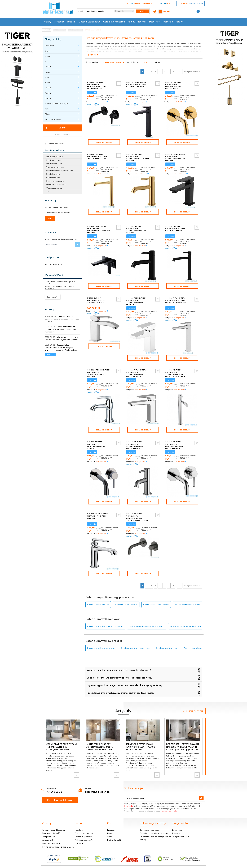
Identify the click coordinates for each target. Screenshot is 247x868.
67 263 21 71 (55, 790)
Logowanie (177, 828)
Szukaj (56, 128)
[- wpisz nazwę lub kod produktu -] (95, 11)
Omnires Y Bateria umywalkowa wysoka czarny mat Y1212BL (175, 226)
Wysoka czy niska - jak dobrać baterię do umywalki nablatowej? (119, 668)
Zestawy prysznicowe (55, 167)
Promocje (168, 22)
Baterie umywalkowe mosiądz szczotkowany (189, 624)
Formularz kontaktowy (60, 798)
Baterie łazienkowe (54, 144)
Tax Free (79, 841)
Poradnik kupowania (84, 831)
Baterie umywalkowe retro (167, 646)
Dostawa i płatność (51, 831)
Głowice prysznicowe (55, 181)
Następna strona (192, 72)
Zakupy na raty (49, 835)
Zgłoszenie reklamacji (149, 828)
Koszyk (179, 22)
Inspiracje (111, 828)
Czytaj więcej (92, 54)
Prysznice (59, 22)
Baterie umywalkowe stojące (196, 646)
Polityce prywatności (169, 809)
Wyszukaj (50, 200)
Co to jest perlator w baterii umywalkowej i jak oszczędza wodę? (119, 676)
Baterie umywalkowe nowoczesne (135, 646)
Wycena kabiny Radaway (54, 828)
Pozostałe (154, 22)
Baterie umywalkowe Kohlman (188, 602)
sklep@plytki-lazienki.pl (98, 790)
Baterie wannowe (53, 160)
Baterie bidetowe (53, 178)
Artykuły (50, 309)
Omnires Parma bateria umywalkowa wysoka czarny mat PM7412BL (136, 84)
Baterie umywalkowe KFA (98, 602)
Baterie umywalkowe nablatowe (101, 646)
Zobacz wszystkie (193, 709)
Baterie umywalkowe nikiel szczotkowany (147, 624)
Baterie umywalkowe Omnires (156, 602)
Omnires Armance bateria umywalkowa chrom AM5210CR (98, 514)
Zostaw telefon (53, 297)
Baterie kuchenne (53, 174)
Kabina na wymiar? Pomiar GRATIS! (58, 845)
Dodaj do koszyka (104, 142)
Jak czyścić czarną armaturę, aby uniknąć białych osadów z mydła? (120, 691)
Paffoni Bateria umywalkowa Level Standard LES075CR (96, 298)
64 (180, 72)
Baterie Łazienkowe (90, 22)
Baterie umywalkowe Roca (126, 602)
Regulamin (129, 804)
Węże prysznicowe (54, 188)
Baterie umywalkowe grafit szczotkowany (105, 624)
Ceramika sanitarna (114, 22)
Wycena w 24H (49, 838)
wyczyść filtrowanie (62, 134)
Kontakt (111, 831)
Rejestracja (177, 831)
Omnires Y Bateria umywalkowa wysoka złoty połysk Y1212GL (97, 156)
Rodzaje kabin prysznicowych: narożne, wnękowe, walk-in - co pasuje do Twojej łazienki (61, 347)
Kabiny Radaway (137, 22)
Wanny (47, 22)
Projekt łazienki (114, 838)
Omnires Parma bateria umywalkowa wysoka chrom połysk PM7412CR (176, 298)
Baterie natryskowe (54, 164)
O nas (110, 835)
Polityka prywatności (84, 838)
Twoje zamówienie (181, 835)
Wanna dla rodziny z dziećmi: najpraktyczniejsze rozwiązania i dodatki (62, 319)
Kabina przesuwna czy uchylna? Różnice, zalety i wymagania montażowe (61, 329)
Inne (47, 191)
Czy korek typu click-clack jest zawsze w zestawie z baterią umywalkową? (125, 683)
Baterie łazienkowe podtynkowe (59, 171)
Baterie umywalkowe (55, 157)
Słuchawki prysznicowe (56, 184)
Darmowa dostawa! (51, 841)
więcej (50, 354)
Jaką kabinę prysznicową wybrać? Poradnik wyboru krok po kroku (141, 745)
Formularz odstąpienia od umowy (155, 831)
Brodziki (72, 22)
